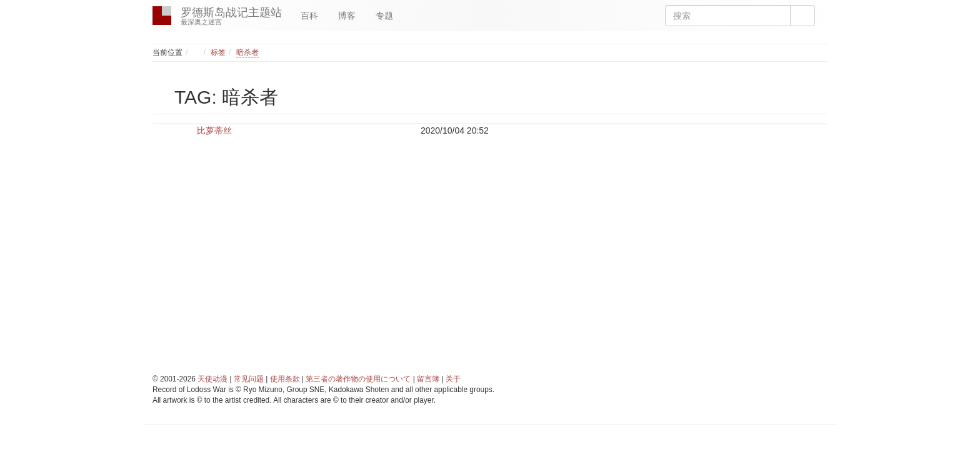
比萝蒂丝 (214, 130)
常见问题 (249, 379)
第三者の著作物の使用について (358, 379)
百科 (309, 16)
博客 (347, 16)
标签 (218, 52)
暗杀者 (247, 52)
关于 (453, 379)
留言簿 (428, 379)
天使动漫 (212, 379)
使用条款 (285, 379)
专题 (384, 16)
